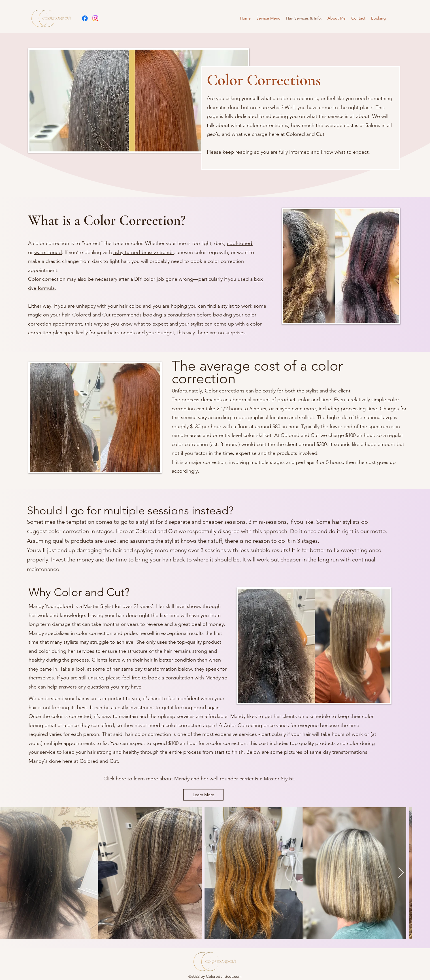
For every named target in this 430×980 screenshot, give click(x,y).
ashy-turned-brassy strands (143, 252)
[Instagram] (95, 18)
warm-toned (48, 252)
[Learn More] (203, 795)
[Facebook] (85, 18)
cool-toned (240, 243)
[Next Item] (401, 873)
